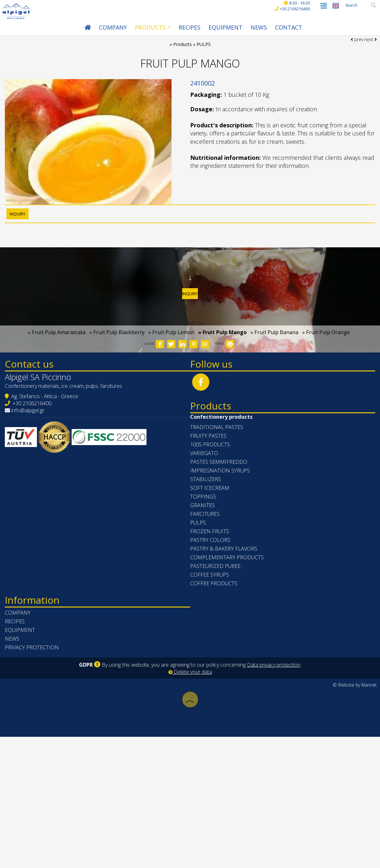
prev (353, 65)
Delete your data (190, 806)
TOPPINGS (210, 617)
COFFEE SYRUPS (216, 695)
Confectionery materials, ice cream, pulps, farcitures (75, 471)
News (256, 35)
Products (150, 35)
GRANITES (209, 625)
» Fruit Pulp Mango (222, 396)
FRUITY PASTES (215, 556)
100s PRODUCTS (217, 564)
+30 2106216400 (43, 488)
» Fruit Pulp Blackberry (117, 396)
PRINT (225, 407)
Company (110, 35)
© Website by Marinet (355, 819)
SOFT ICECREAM (216, 608)
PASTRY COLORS (217, 660)
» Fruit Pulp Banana (274, 396)
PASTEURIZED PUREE (222, 686)
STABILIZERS (212, 599)
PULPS (204, 643)
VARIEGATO (211, 573)
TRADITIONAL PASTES (223, 547)
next (367, 65)
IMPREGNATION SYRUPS (226, 590)
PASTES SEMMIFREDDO (225, 582)
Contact (285, 35)
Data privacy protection (274, 799)
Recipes (186, 35)
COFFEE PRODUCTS (220, 703)
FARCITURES (211, 634)
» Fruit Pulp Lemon (171, 396)
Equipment (222, 35)
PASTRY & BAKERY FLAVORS (230, 669)
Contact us (40, 439)
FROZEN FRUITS (216, 651)
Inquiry (190, 335)
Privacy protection (43, 782)
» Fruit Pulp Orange (326, 396)
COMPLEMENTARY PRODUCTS (233, 677)
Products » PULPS (192, 59)
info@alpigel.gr (39, 495)
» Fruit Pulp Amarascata (57, 396)
